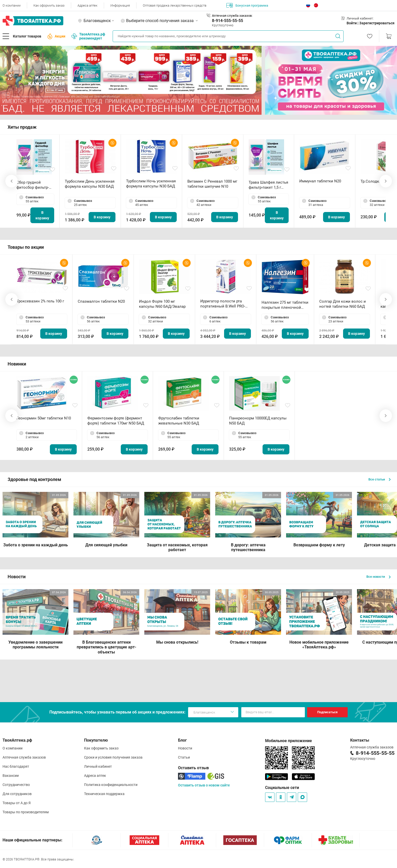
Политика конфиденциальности (111, 785)
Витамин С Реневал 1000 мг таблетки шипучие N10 (212, 184)
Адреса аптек (87, 5)
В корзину (42, 215)
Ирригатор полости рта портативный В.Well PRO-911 (223, 304)
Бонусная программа (247, 5)
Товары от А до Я (17, 803)
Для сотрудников (17, 794)
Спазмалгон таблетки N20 (101, 301)
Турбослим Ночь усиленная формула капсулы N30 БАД (151, 184)
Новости (185, 748)
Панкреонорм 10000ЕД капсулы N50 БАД (258, 421)
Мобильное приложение (289, 741)
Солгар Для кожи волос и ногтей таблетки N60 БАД (343, 304)
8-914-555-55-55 (227, 21)
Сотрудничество (16, 785)
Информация (120, 5)
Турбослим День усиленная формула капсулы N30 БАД (90, 184)
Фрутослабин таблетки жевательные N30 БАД (179, 421)
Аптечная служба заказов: (232, 16)
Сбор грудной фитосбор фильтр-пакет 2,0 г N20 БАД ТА (34, 185)
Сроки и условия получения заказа (113, 757)
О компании (12, 5)
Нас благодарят (16, 766)
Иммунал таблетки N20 (320, 181)
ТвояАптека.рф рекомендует (88, 36)
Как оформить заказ (49, 5)
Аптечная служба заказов (24, 757)
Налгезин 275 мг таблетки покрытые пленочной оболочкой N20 (285, 305)
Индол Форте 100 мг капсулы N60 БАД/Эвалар (162, 304)
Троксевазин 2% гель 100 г (40, 301)
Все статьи (380, 479)
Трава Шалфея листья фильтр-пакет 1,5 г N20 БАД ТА (268, 185)
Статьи (184, 757)
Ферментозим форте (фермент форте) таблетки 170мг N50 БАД (116, 421)
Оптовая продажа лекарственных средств (175, 5)
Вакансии (11, 776)
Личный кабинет (98, 766)
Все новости (379, 577)
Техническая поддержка (104, 794)
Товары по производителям (26, 812)
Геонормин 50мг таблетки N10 (44, 418)
